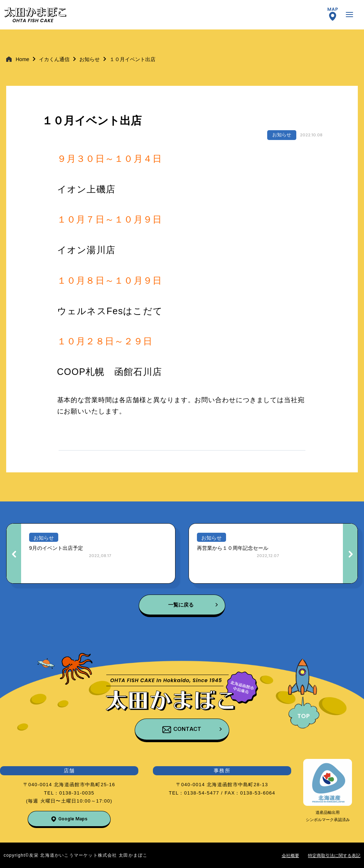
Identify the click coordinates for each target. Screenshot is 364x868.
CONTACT (187, 729)
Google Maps (73, 819)
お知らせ (90, 59)
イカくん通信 (54, 59)
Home (22, 59)
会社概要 (290, 856)
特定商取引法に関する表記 (334, 856)
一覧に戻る (181, 605)
